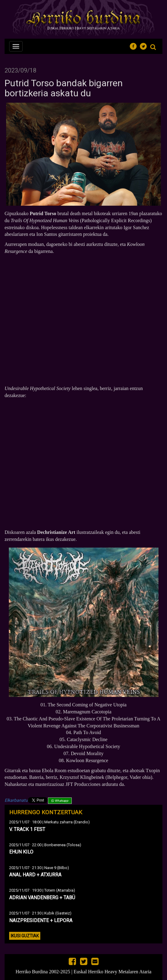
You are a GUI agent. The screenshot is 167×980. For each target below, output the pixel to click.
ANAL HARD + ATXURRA (35, 875)
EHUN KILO (21, 852)
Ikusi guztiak (25, 936)
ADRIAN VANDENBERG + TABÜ (42, 898)
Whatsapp (60, 801)
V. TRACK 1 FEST (27, 829)
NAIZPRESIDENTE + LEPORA (41, 920)
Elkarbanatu (16, 800)
